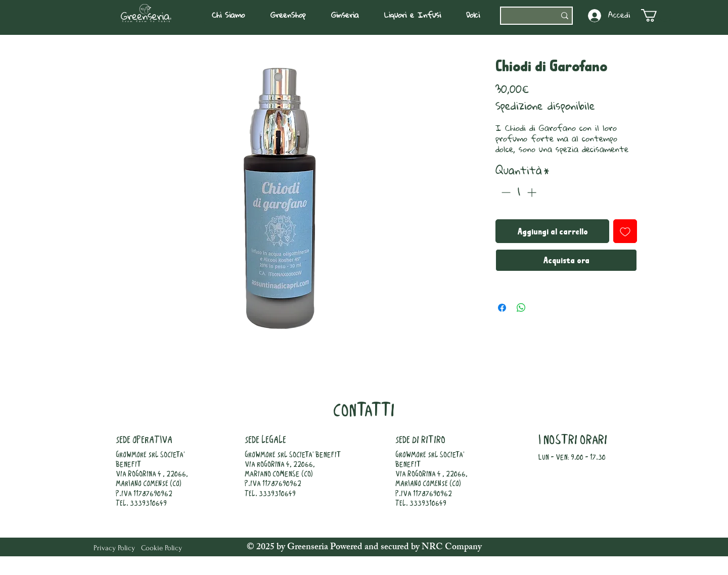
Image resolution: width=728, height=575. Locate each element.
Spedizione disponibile (545, 106)
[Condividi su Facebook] (502, 308)
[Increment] (533, 192)
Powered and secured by (375, 548)
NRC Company (451, 548)
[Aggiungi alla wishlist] (625, 231)
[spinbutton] (519, 192)
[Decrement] (505, 192)
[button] (233, 16)
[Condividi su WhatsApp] (521, 308)
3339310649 (148, 504)
